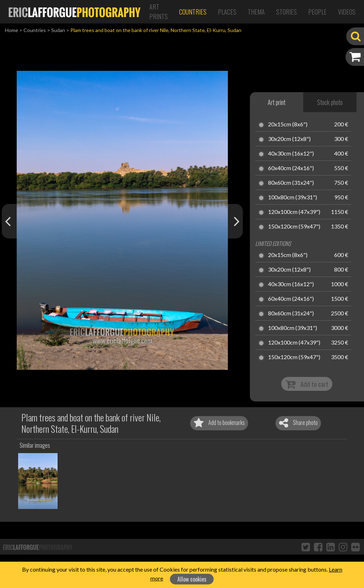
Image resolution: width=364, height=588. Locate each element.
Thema (256, 12)
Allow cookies (192, 579)
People (317, 12)
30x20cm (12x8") (289, 139)
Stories (287, 12)
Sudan (58, 30)
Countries (193, 12)
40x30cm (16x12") (291, 154)
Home (12, 30)
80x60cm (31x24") (291, 183)
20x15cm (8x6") (288, 125)
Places (227, 12)
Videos (347, 12)
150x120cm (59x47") (294, 227)
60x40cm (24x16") (291, 168)
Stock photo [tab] (330, 102)
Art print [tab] (277, 102)
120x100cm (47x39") (294, 212)
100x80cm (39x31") (293, 198)
